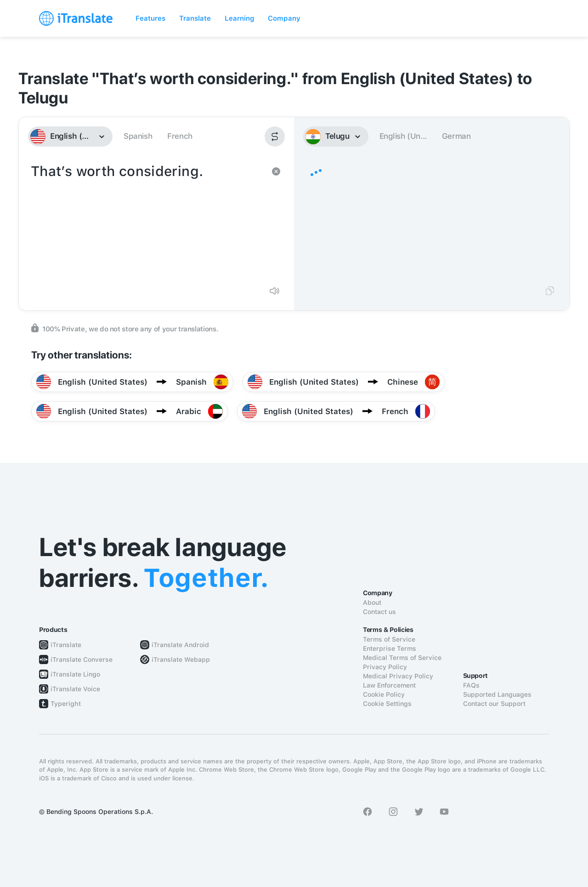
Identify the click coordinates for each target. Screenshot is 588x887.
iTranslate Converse (82, 660)
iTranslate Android (180, 645)
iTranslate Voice (75, 689)
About (372, 603)
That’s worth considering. (147, 220)
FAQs (471, 685)
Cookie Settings (387, 704)
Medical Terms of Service (402, 658)
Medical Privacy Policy (398, 676)
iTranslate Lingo (75, 674)
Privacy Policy (385, 667)
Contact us (379, 612)
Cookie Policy (384, 694)
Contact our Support (494, 704)
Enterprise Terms (390, 648)
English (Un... (403, 136)
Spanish (138, 136)
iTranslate (66, 645)
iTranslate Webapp (181, 660)
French (180, 136)
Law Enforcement (389, 685)
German (456, 136)
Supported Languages (497, 694)
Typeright (66, 704)
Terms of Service (389, 639)
